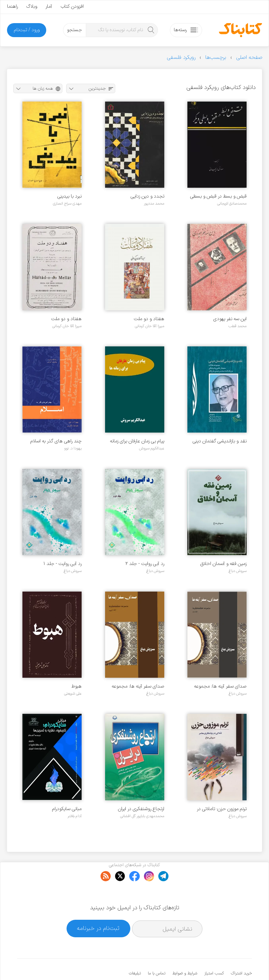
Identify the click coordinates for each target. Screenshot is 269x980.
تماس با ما (157, 952)
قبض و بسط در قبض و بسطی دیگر (218, 196)
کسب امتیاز (214, 952)
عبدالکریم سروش (152, 448)
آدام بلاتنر (75, 816)
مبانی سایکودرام (67, 809)
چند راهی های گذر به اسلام (56, 441)
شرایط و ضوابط (185, 952)
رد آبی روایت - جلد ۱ (63, 564)
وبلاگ (32, 6)
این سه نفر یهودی (230, 319)
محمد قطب (237, 326)
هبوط (77, 686)
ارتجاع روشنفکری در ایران (141, 809)
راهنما (12, 6)
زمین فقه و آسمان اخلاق (223, 564)
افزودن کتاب (72, 6)
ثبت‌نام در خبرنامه (98, 907)
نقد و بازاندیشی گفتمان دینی (220, 441)
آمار (49, 6)
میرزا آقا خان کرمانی (150, 326)
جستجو (74, 30)
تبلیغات (135, 952)
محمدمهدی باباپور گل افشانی (142, 816)
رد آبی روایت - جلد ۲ (145, 564)
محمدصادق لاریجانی (232, 203)
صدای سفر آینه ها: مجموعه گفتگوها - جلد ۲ (220, 686)
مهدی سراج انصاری (67, 203)
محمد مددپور (154, 203)
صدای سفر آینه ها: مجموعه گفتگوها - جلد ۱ (138, 686)
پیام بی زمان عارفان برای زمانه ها (137, 441)
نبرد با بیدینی (70, 196)
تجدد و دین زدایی (147, 196)
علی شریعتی (73, 693)
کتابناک (215, 963)
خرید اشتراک (241, 952)
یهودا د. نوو (73, 448)
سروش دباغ (238, 571)
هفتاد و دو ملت (149, 319)
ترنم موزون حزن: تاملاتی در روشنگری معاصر (222, 809)
